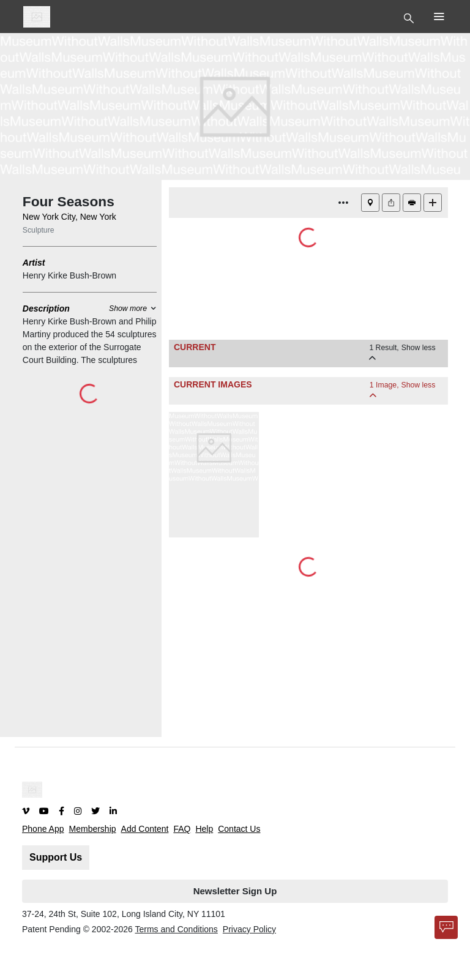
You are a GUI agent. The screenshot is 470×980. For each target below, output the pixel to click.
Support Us (56, 857)
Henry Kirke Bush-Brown (69, 275)
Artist (34, 263)
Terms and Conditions (176, 929)
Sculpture (39, 230)
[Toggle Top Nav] (410, 17)
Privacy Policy (249, 929)
